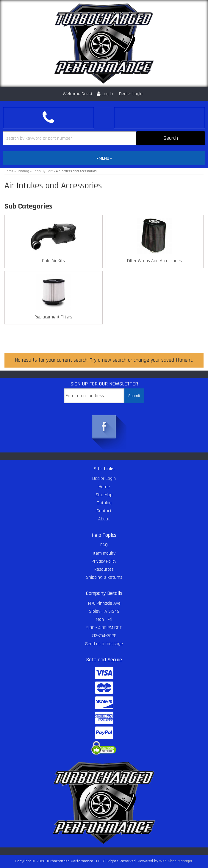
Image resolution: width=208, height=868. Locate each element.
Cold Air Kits (53, 261)
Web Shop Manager (176, 861)
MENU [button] (104, 158)
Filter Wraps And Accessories (154, 261)
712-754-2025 (104, 636)
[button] (104, 138)
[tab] (104, 158)
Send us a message (104, 644)
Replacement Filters (53, 317)
